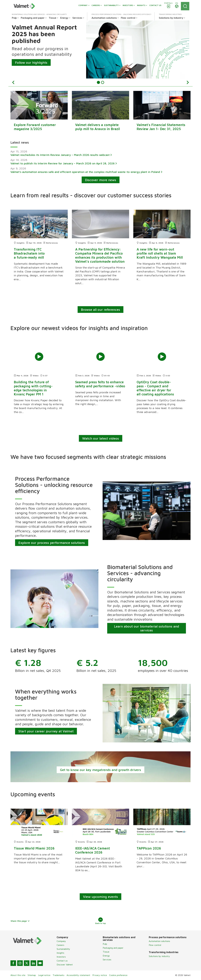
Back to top (101, 921)
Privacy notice (100, 975)
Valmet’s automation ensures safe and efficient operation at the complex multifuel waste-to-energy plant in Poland (85, 172)
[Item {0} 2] (103, 82)
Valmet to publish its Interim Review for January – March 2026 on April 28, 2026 (63, 163)
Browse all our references (100, 310)
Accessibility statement (78, 975)
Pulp (105, 944)
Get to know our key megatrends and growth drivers (100, 770)
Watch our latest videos (101, 438)
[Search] (185, 6)
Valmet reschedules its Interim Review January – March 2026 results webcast (60, 155)
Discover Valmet (65, 965)
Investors (61, 957)
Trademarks (58, 975)
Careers (60, 945)
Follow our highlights (31, 62)
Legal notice (44, 975)
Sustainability (63, 949)
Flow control (155, 945)
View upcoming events (100, 897)
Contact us (62, 961)
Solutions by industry (159, 956)
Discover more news (101, 180)
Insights (60, 953)
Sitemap (32, 975)
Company (61, 941)
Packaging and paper (113, 948)
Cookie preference (118, 975)
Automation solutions (159, 941)
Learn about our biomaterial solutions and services (147, 628)
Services (107, 960)
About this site (18, 975)
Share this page (20, 921)
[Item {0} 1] (98, 82)
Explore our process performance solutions (52, 543)
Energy (106, 956)
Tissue (106, 952)
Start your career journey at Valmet (46, 731)
